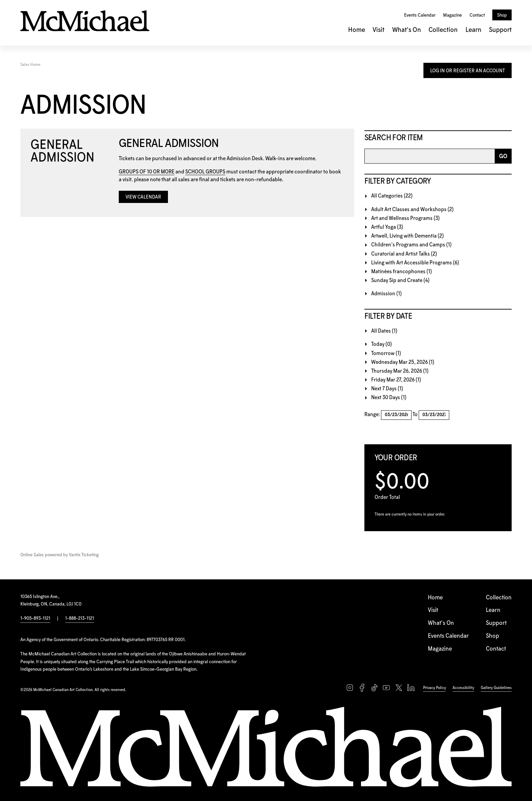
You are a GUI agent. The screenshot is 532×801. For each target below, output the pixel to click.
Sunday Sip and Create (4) (400, 281)
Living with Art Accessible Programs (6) (415, 263)
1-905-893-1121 (35, 618)
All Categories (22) (392, 196)
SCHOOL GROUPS (205, 172)
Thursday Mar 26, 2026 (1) (400, 371)
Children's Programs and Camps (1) (411, 245)
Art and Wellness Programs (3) (405, 218)
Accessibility (463, 688)
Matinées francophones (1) (402, 272)
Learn (473, 30)
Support (500, 30)
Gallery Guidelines (496, 688)
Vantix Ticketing (84, 555)
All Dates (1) (384, 331)
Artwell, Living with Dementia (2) (407, 236)
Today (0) (382, 344)
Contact (477, 15)
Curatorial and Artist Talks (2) (404, 254)
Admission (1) (386, 294)
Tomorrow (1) (386, 353)
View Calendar (143, 197)
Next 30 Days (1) (389, 398)
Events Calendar (420, 15)
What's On (407, 30)
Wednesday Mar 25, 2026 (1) (403, 362)
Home (357, 30)
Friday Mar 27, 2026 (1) (396, 380)
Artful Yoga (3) (387, 227)
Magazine (452, 15)
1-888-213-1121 (80, 618)
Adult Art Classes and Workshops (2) (412, 210)
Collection (443, 30)
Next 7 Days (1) (387, 389)
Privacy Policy (434, 688)
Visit (378, 30)
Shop (502, 15)
